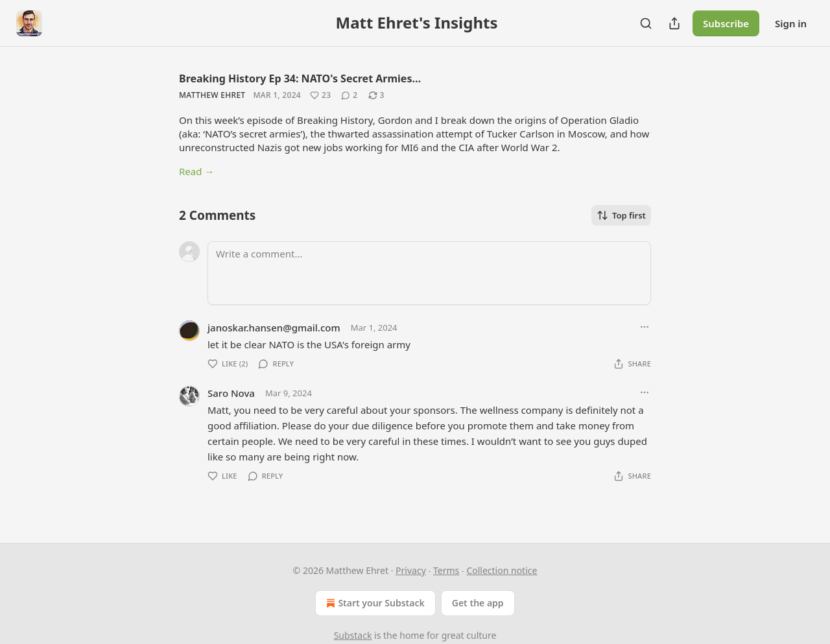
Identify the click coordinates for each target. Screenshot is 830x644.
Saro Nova (231, 393)
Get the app (478, 603)
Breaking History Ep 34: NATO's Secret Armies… (300, 78)
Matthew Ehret (212, 95)
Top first (621, 215)
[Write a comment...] (429, 273)
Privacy (411, 570)
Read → (196, 171)
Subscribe (726, 23)
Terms (446, 570)
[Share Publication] (674, 23)
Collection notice (502, 570)
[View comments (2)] (349, 95)
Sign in (791, 23)
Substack (353, 635)
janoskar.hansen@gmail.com (274, 328)
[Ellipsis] (645, 327)
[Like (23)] (320, 95)
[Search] (646, 23)
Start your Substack (374, 603)
